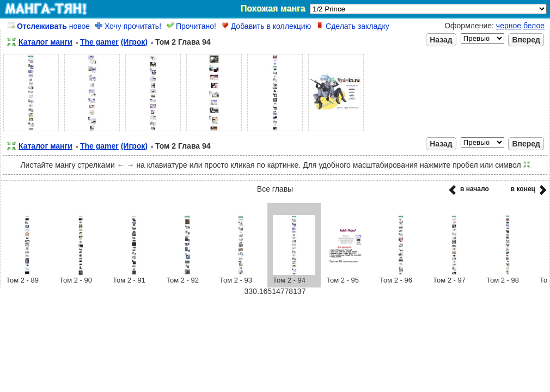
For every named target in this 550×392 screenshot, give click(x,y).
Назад (441, 40)
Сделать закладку (353, 26)
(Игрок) (134, 42)
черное (509, 26)
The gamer (99, 42)
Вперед (526, 40)
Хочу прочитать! (128, 26)
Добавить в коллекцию (266, 26)
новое (49, 26)
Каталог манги (45, 42)
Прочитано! (191, 26)
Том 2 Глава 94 (183, 42)
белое (534, 26)
